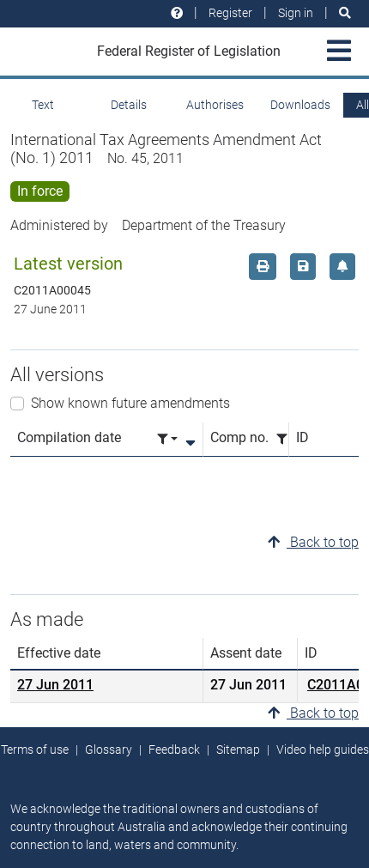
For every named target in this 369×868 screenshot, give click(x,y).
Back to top (313, 542)
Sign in (296, 13)
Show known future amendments (130, 403)
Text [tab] (43, 105)
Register (230, 13)
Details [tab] (129, 105)
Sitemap (238, 750)
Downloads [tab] (300, 105)
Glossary (109, 750)
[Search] (345, 13)
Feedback (174, 750)
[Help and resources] (177, 13)
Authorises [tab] (215, 105)
